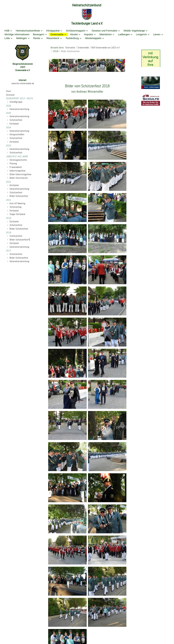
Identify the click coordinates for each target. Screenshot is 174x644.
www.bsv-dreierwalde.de (23, 83)
